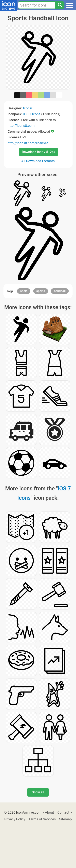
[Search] (60, 5)
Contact (63, 812)
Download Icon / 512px (39, 152)
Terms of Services (42, 819)
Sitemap (65, 819)
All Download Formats (38, 161)
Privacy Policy (15, 819)
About (50, 812)
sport (24, 291)
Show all (38, 792)
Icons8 (28, 108)
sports (41, 291)
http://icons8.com (21, 126)
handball (60, 291)
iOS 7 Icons (32, 114)
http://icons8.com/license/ (28, 143)
